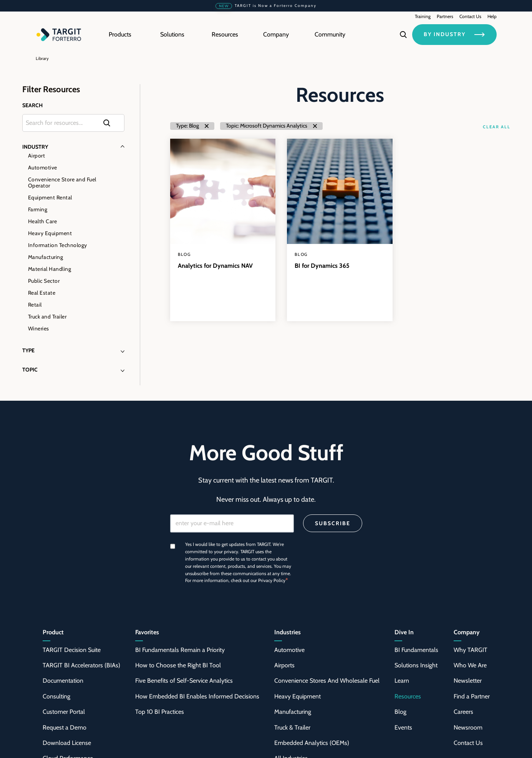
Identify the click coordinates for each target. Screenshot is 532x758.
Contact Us (470, 16)
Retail (35, 305)
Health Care (43, 221)
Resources (408, 696)
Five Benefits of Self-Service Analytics (184, 681)
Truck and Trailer (47, 317)
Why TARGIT (471, 650)
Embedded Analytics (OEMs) (312, 743)
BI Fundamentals (416, 650)
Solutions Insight (416, 665)
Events (403, 727)
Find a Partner (472, 696)
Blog (400, 712)
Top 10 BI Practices (160, 712)
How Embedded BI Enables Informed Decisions (197, 696)
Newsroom (468, 727)
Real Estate (42, 293)
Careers (463, 712)
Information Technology (58, 245)
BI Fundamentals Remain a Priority (180, 650)
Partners (445, 16)
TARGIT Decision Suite (72, 650)
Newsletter (468, 681)
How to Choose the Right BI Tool (178, 665)
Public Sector (44, 281)
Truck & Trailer (292, 727)
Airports (284, 665)
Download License (67, 743)
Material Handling (50, 269)
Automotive (43, 168)
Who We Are (470, 665)
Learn (402, 681)
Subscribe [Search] (333, 523)
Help (492, 16)
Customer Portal (64, 712)
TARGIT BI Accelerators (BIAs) (81, 665)
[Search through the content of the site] (73, 123)
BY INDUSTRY (454, 34)
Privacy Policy (272, 580)
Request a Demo (65, 727)
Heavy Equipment (50, 233)
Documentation (63, 681)
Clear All (496, 127)
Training (423, 16)
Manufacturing (46, 257)
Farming (38, 209)
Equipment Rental (50, 197)
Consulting (56, 696)
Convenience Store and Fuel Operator (62, 182)
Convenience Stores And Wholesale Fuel (327, 681)
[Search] (403, 35)
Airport (37, 156)
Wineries (39, 328)
